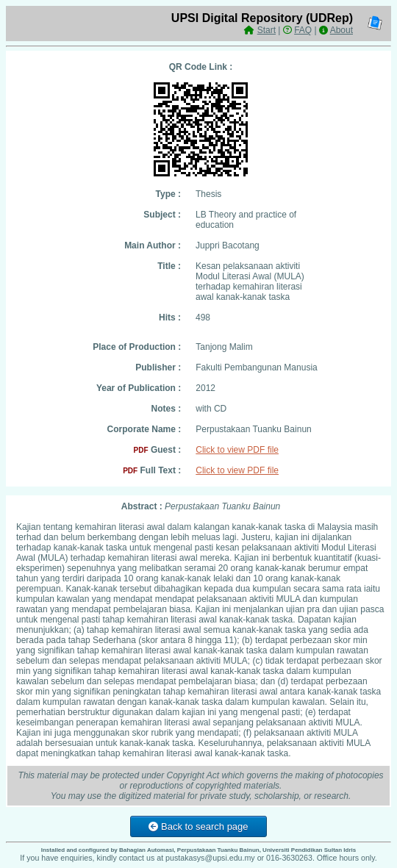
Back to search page (198, 826)
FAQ (303, 30)
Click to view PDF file (237, 450)
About (341, 30)
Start (267, 30)
